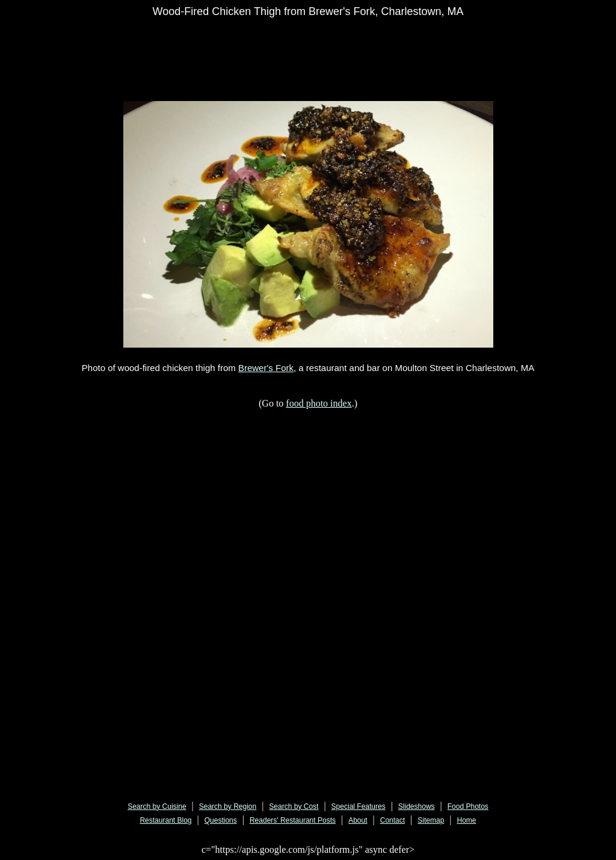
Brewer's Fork (266, 368)
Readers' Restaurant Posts (293, 820)
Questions (221, 820)
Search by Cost (294, 806)
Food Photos (468, 806)
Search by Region (228, 806)
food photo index (319, 403)
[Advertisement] (361, 52)
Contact (393, 820)
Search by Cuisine (157, 806)
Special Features (359, 806)
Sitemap (431, 820)
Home (467, 820)
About (358, 820)
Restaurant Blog (165, 820)
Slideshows (417, 806)
